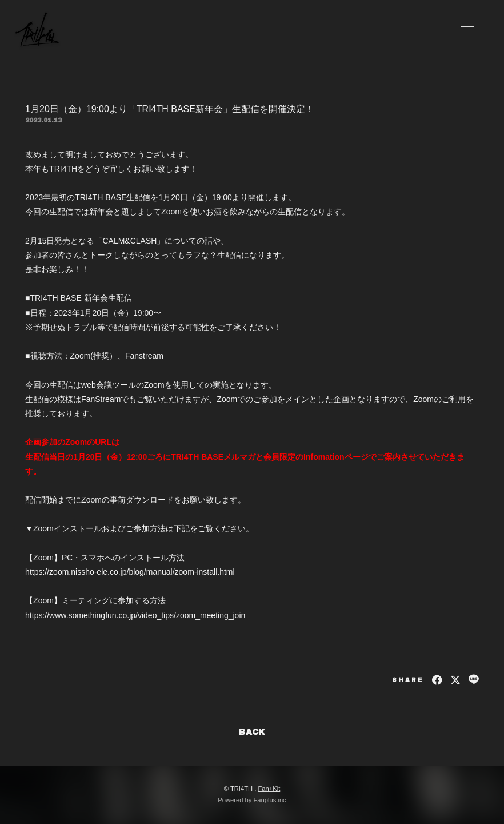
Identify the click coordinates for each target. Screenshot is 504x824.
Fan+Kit (269, 789)
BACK (252, 732)
